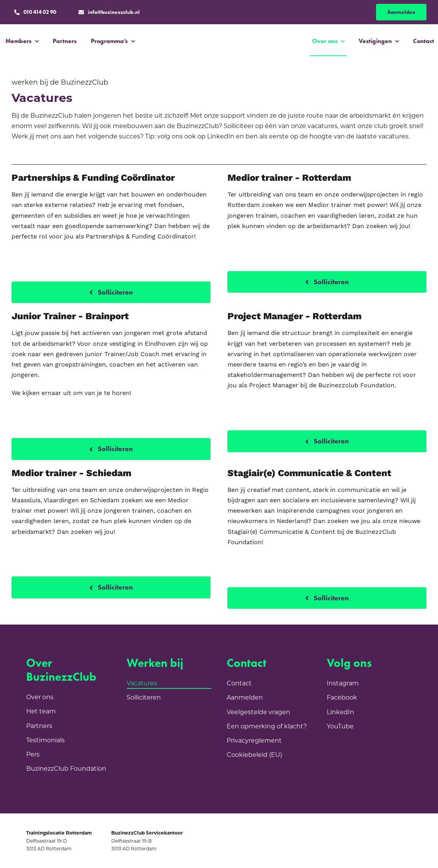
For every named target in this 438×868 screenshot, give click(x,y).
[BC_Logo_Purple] (220, 36)
